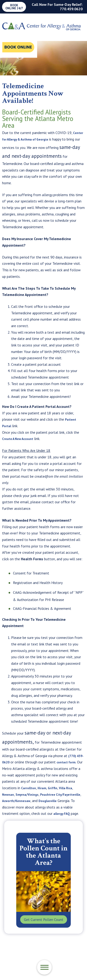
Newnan (17, 794)
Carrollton (37, 788)
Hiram (52, 788)
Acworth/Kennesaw (47, 801)
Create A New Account (20, 439)
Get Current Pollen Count (44, 926)
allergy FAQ (24, 820)
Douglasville (12, 807)
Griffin (64, 788)
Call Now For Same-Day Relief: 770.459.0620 (57, 7)
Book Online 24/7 (14, 7)
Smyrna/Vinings (38, 794)
